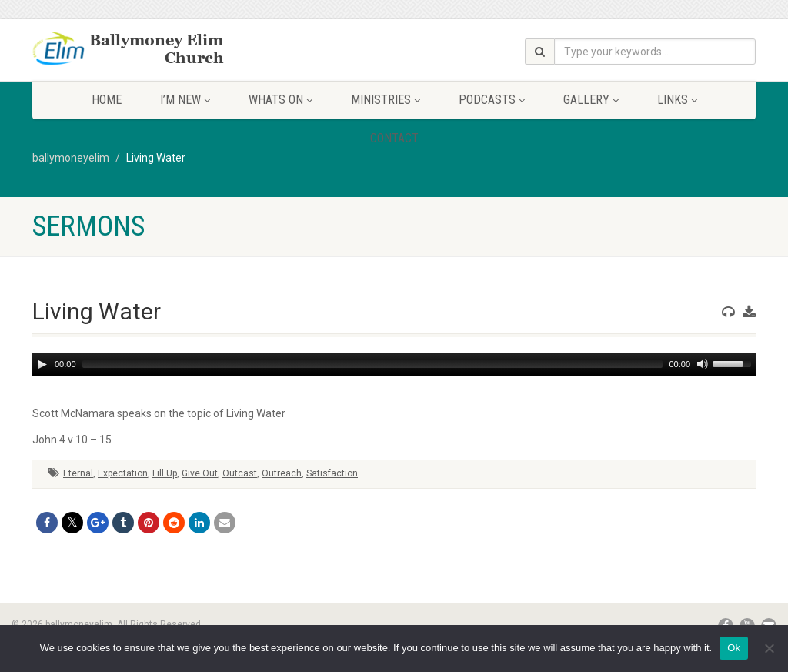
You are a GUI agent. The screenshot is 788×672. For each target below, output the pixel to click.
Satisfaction (332, 473)
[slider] (373, 364)
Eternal (78, 473)
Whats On (280, 100)
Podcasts (492, 100)
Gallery (591, 100)
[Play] (42, 364)
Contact (394, 138)
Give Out (200, 473)
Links (677, 100)
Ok (734, 648)
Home (107, 100)
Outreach (282, 473)
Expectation (123, 473)
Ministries (386, 100)
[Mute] (703, 364)
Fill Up (165, 473)
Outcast (240, 473)
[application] (394, 364)
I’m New (185, 100)
